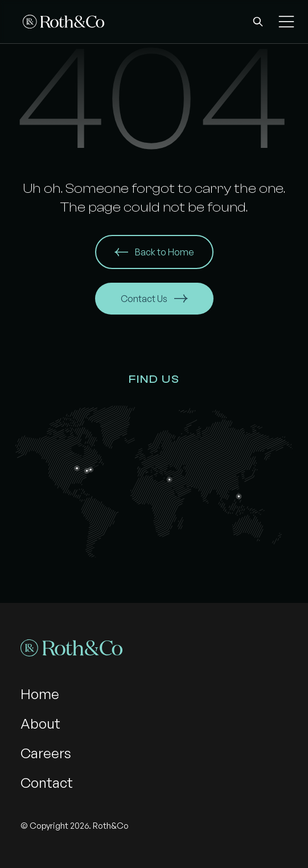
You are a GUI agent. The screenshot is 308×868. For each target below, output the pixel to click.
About (40, 724)
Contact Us (154, 299)
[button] (258, 22)
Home (40, 694)
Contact (47, 783)
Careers (46, 753)
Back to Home (154, 252)
